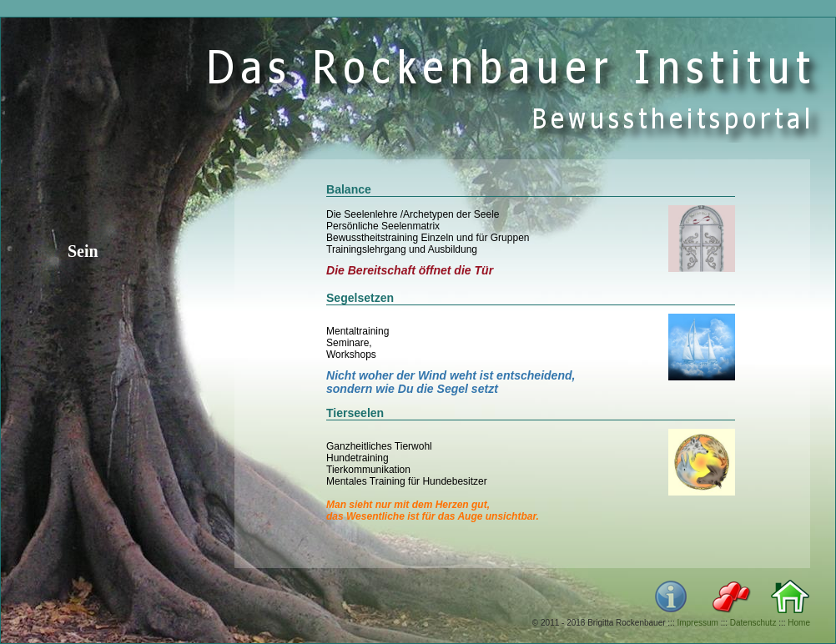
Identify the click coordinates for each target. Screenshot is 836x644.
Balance (349, 189)
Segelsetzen (360, 298)
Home (799, 623)
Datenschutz (753, 623)
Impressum (697, 623)
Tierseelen (355, 413)
